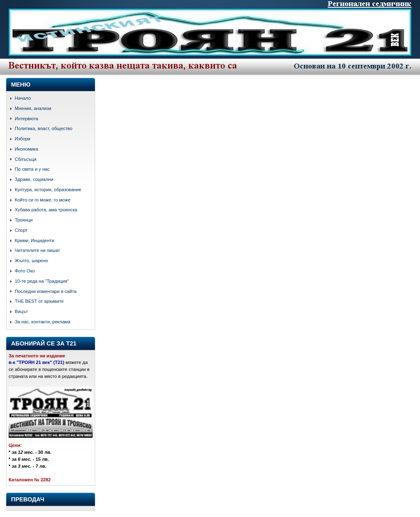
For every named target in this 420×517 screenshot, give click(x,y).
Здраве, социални (34, 179)
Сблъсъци (26, 159)
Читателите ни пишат (37, 250)
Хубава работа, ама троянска (46, 210)
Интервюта (26, 119)
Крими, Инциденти (34, 240)
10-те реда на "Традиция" (42, 281)
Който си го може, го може (43, 200)
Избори (23, 139)
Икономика (26, 149)
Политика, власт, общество (43, 128)
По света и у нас (32, 169)
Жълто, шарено (31, 261)
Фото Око (25, 271)
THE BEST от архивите (39, 301)
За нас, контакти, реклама (43, 322)
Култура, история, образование (48, 190)
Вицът (21, 311)
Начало (23, 98)
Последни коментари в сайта (46, 291)
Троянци (24, 220)
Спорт (21, 230)
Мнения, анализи (33, 108)
